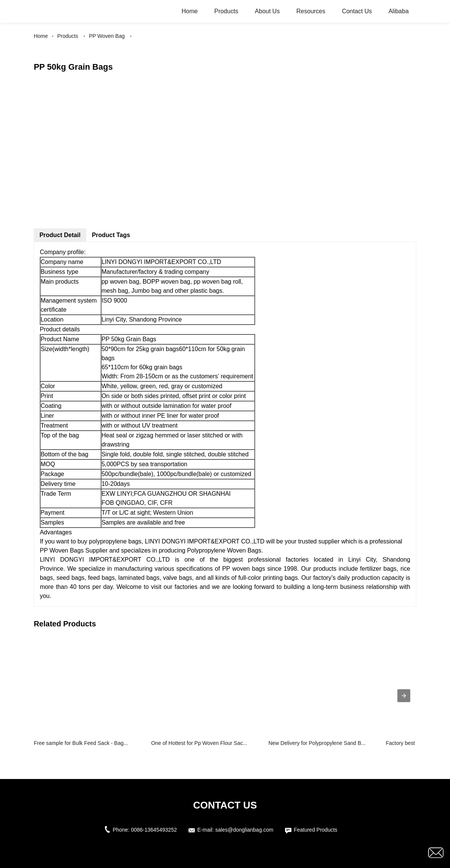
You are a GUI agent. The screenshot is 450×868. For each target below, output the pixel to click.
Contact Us (357, 11)
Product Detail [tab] (60, 235)
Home (190, 11)
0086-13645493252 (154, 830)
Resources (311, 11)
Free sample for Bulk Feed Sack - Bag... (81, 743)
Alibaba (398, 11)
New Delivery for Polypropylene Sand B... (317, 743)
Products (226, 11)
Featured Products (315, 830)
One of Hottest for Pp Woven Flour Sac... (199, 743)
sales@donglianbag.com (244, 830)
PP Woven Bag (107, 36)
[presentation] (404, 696)
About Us (267, 11)
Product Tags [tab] (111, 235)
